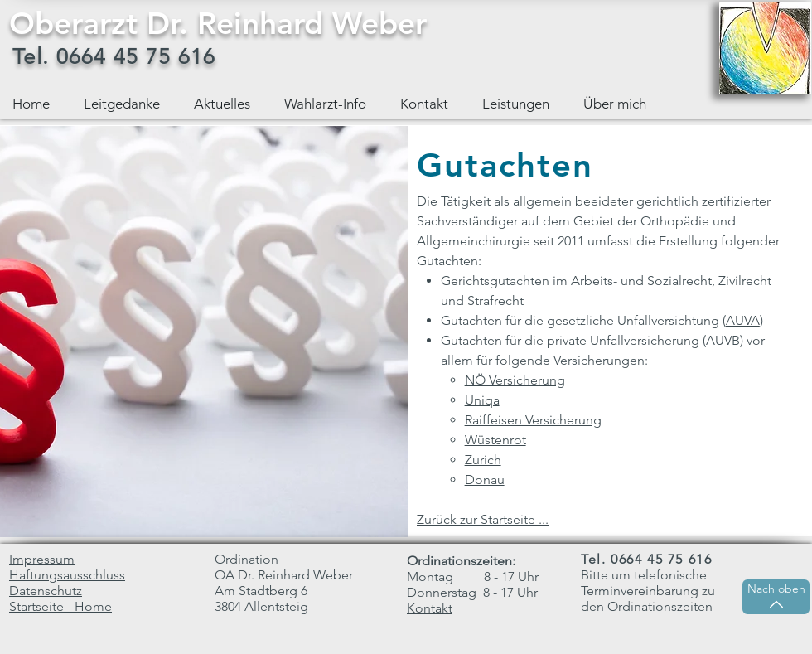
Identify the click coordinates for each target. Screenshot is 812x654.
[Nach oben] (776, 597)
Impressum (42, 559)
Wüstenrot (495, 440)
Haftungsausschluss (67, 575)
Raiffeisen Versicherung (533, 420)
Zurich (483, 460)
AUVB (723, 340)
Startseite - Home (60, 606)
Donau (485, 480)
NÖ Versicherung (515, 380)
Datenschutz (46, 591)
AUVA (743, 320)
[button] (520, 104)
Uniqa (482, 400)
